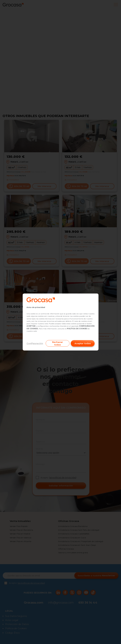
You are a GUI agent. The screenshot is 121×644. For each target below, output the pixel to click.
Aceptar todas (83, 343)
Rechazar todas (58, 343)
